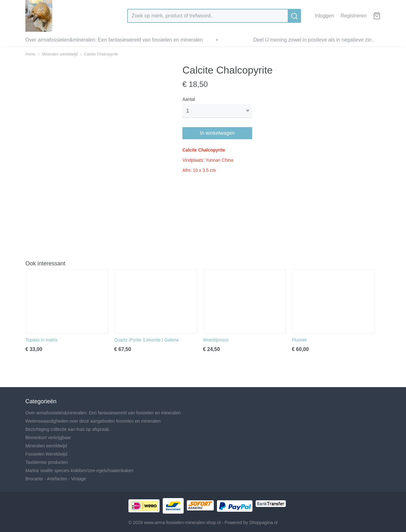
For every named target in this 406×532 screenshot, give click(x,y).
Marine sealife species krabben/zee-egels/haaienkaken (79, 470)
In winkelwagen (217, 133)
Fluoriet (299, 340)
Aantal (189, 99)
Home (30, 54)
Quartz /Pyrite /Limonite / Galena (146, 340)
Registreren (354, 16)
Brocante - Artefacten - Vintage (56, 479)
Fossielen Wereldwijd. (47, 454)
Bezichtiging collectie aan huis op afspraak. (68, 429)
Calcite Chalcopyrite (101, 54)
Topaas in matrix (42, 340)
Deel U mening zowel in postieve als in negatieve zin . (314, 40)
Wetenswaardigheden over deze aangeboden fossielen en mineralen (93, 421)
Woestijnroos (216, 340)
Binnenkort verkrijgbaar (48, 438)
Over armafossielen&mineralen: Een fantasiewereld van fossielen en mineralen (114, 40)
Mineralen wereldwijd (60, 54)
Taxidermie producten (47, 462)
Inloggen (324, 16)
